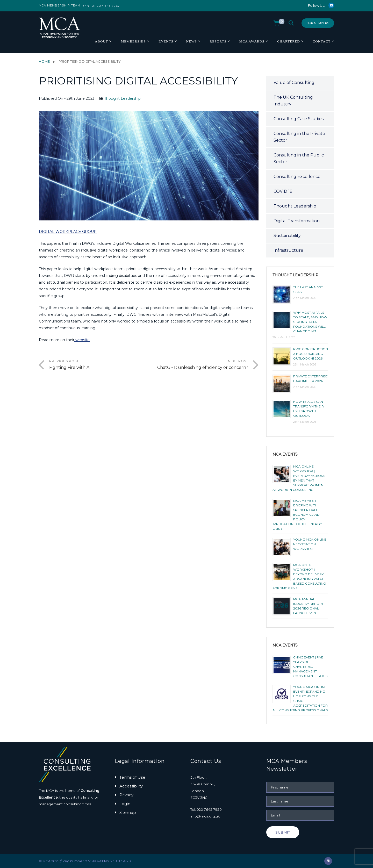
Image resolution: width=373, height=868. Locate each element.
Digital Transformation (297, 221)
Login (125, 804)
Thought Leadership (122, 98)
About (101, 41)
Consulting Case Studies (299, 119)
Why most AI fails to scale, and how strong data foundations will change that (310, 322)
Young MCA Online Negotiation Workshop (310, 544)
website (82, 340)
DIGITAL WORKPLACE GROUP (68, 232)
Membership (133, 41)
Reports (218, 41)
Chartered (289, 41)
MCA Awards (252, 41)
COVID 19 (283, 191)
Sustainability (287, 236)
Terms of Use (132, 777)
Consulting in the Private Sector (299, 137)
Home (44, 61)
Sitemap (128, 812)
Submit (283, 832)
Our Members (318, 23)
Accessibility (131, 786)
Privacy (126, 795)
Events (166, 41)
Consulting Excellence (297, 177)
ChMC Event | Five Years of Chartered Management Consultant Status (310, 667)
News (191, 41)
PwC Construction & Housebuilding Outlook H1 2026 (311, 354)
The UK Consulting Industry (293, 101)
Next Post (198, 365)
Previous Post (99, 365)
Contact (322, 41)
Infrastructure (288, 250)
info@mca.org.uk (205, 816)
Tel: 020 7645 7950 (206, 809)
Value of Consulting (294, 83)
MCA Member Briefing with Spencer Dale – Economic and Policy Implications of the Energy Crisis (297, 515)
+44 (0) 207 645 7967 (101, 6)
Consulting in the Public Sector (299, 158)
